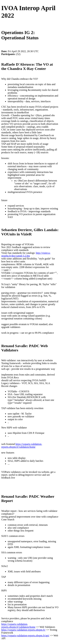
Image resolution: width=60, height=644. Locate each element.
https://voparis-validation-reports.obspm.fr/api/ (25, 636)
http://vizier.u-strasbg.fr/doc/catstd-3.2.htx (26, 254)
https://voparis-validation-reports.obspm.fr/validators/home (22, 445)
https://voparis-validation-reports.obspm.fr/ (23, 630)
